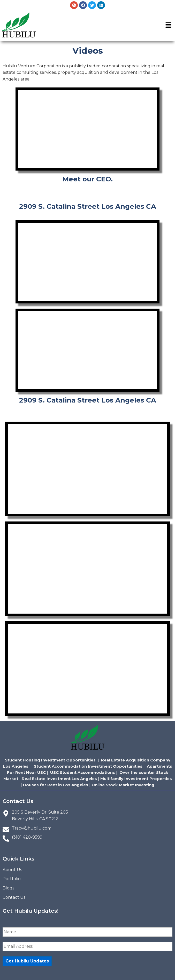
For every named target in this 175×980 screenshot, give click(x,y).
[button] (169, 26)
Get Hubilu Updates (27, 961)
